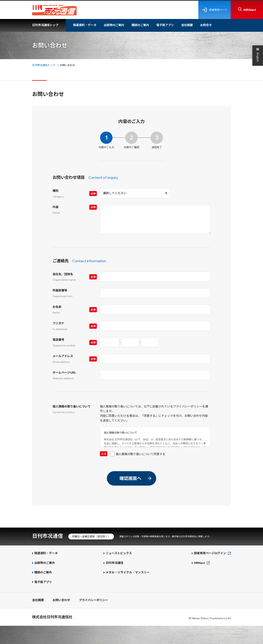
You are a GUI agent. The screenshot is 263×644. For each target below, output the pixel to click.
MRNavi (199, 563)
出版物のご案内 (114, 25)
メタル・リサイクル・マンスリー (128, 572)
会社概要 (187, 25)
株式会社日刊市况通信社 (52, 617)
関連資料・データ (85, 25)
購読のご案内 (140, 25)
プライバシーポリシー (94, 600)
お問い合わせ (61, 600)
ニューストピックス (119, 553)
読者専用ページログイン (210, 553)
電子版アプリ (165, 25)
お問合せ (206, 25)
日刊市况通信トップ (45, 25)
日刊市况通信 (47, 536)
